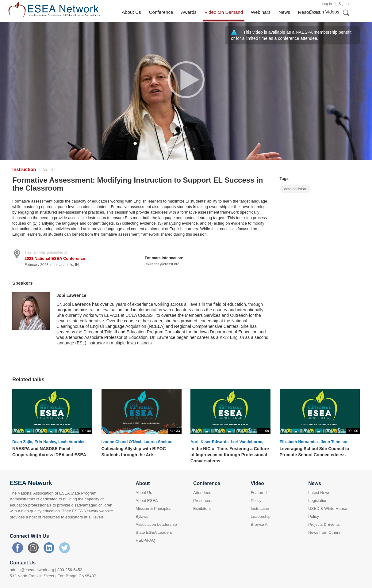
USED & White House (328, 508)
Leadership (261, 516)
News (284, 12)
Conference (161, 12)
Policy (256, 501)
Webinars (261, 12)
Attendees (202, 493)
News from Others (324, 532)
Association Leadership (156, 524)
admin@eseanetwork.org (32, 570)
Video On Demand (224, 12)
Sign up (345, 4)
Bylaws (142, 516)
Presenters (203, 501)
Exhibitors (202, 508)
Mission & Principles (153, 508)
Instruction (24, 169)
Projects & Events (324, 524)
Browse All (260, 524)
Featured (259, 493)
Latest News (319, 493)
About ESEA (147, 501)
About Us (131, 12)
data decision (295, 189)
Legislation (318, 501)
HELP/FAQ (145, 540)
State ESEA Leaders (154, 532)
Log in (327, 4)
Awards (189, 12)
